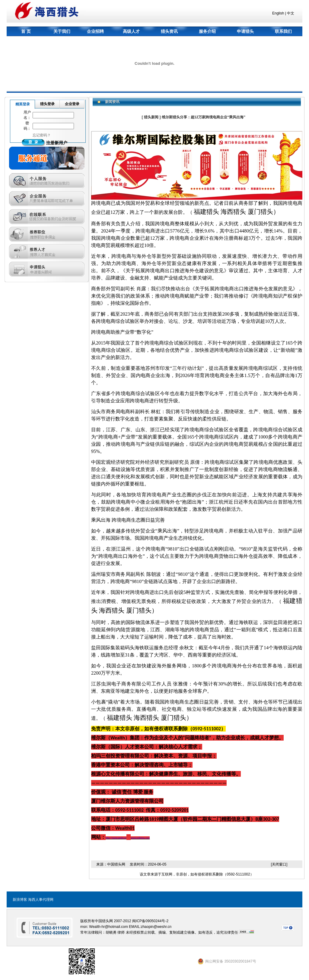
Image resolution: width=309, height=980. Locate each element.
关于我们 (62, 31)
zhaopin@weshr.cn (156, 927)
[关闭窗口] (279, 864)
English (278, 13)
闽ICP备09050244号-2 (150, 921)
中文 (291, 13)
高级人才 (131, 31)
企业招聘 (95, 31)
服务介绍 (207, 31)
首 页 (26, 31)
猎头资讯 (169, 31)
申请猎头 (245, 31)
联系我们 (283, 31)
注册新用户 (57, 143)
